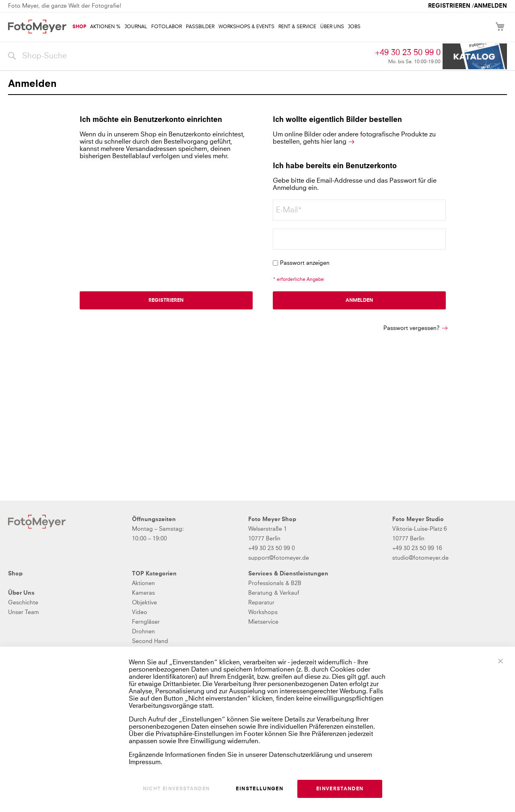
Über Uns (21, 593)
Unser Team (24, 612)
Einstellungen (260, 789)
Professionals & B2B (275, 583)
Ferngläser (146, 622)
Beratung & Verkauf (274, 593)
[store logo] (37, 27)
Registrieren (449, 6)
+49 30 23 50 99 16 (417, 548)
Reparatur (261, 603)
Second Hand (150, 641)
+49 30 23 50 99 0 (408, 53)
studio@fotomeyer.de (420, 558)
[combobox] (190, 56)
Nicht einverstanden (176, 789)
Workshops (263, 612)
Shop (15, 574)
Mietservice (263, 622)
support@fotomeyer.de (279, 558)
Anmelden (490, 6)
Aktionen (143, 583)
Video (140, 612)
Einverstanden (340, 789)
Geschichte (23, 603)
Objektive (144, 603)
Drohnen (143, 632)
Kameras (143, 593)
